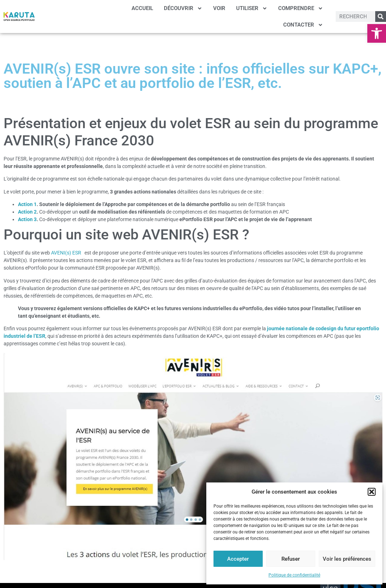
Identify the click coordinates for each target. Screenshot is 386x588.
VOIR (219, 8)
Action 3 (27, 219)
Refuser (291, 559)
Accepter (238, 559)
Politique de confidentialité (294, 575)
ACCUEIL (142, 8)
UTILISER (252, 8)
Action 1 (27, 204)
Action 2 (27, 212)
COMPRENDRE (301, 8)
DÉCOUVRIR (183, 8)
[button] (377, 33)
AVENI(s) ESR (67, 253)
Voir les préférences (347, 559)
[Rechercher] (381, 17)
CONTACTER (303, 25)
